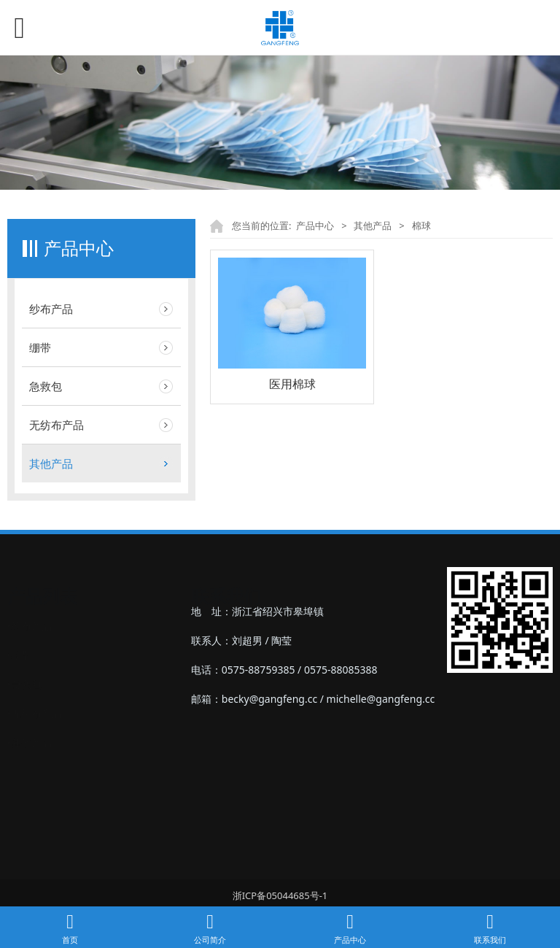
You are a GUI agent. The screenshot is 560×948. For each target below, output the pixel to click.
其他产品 (51, 463)
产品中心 (315, 226)
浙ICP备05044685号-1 (280, 895)
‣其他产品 (30, 728)
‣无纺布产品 (35, 699)
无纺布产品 (57, 425)
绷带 (40, 347)
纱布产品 (51, 309)
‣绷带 (19, 640)
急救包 (46, 386)
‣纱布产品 (30, 611)
